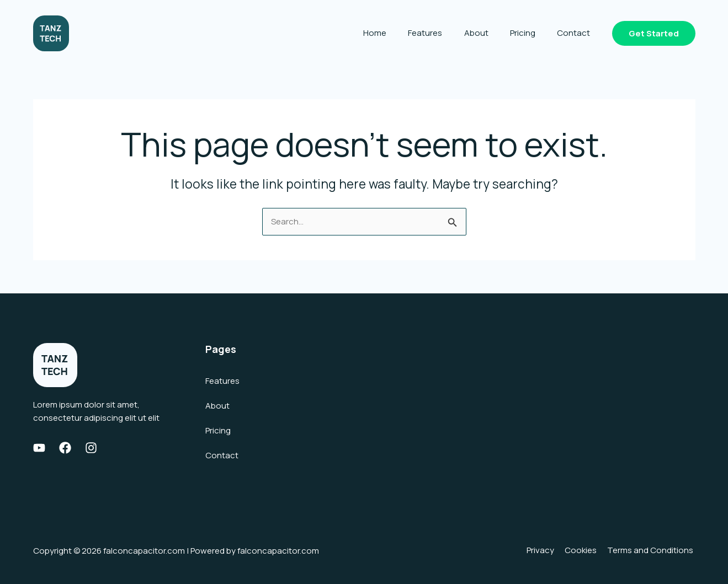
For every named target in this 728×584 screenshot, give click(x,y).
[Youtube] (39, 448)
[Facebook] (65, 448)
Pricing (530, 33)
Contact (576, 33)
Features (443, 33)
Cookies (585, 551)
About (489, 33)
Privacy (547, 551)
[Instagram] (91, 448)
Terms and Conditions (652, 551)
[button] (654, 33)
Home (398, 33)
